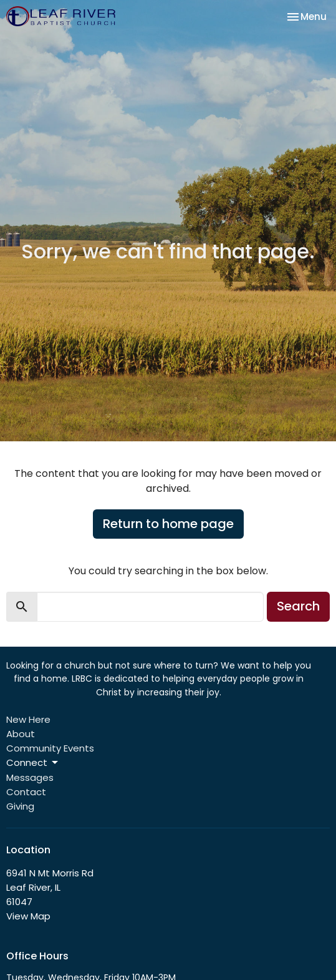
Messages (30, 777)
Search (298, 606)
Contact (26, 792)
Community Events (50, 748)
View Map (28, 916)
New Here (28, 719)
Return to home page (168, 524)
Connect (33, 762)
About (21, 734)
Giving (20, 806)
